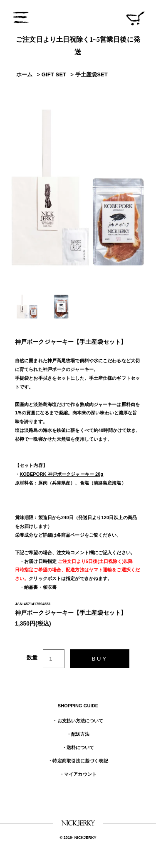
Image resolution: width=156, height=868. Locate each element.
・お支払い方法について (78, 721)
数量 (32, 657)
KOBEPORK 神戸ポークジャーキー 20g (61, 474)
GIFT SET (54, 74)
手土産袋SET (92, 74)
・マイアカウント (78, 774)
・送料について (78, 747)
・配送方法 (78, 734)
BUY (99, 659)
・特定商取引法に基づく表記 (78, 761)
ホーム (24, 74)
